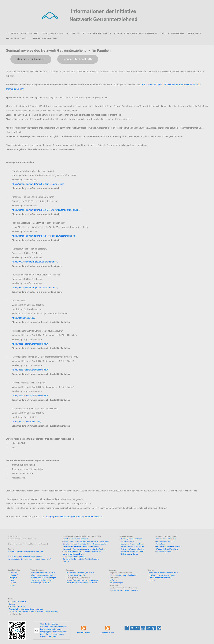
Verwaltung (160, 544)
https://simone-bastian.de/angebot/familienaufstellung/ (38, 184)
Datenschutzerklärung (17, 607)
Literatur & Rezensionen (76, 575)
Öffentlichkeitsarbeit (164, 552)
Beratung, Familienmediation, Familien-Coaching (81, 559)
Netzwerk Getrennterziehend (22, 33)
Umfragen (113, 580)
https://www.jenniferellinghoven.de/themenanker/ (35, 262)
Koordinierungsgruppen (44, 38)
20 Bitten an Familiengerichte (74, 557)
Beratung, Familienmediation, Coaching (136, 33)
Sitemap (152, 580)
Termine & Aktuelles (17, 38)
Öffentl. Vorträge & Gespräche (95, 33)
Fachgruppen (194, 33)
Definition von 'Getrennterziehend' (75, 539)
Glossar (66, 562)
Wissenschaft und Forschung (167, 549)
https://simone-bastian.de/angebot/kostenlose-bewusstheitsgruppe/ (44, 236)
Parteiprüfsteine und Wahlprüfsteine (123, 575)
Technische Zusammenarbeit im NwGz (163, 573)
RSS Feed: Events (84, 632)
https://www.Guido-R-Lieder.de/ (27, 422)
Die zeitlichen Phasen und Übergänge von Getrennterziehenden (86, 541)
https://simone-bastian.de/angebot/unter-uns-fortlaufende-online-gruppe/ (46, 210)
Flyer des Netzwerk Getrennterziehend (124, 590)
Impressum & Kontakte (18, 601)
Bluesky (12, 585)
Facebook (14, 573)
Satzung (12, 604)
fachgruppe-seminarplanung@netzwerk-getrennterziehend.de (75, 517)
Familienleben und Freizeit (166, 539)
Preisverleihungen (116, 583)
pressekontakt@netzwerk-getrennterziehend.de (26, 552)
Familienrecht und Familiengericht (169, 546)
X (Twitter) (14, 575)
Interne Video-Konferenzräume (160, 578)
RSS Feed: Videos (107, 632)
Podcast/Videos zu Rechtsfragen (44, 578)
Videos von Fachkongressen (42, 580)
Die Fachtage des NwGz (40, 583)
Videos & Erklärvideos (172, 33)
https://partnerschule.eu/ (24, 318)
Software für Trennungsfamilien (132, 549)
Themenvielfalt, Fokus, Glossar (58, 33)
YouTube (13, 583)
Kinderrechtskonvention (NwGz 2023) (81, 573)
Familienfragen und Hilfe (165, 541)
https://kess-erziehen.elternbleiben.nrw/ (30, 344)
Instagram (13, 578)
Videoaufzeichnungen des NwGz (43, 573)
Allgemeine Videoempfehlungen (43, 575)
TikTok (12, 580)
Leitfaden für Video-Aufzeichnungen (162, 575)
